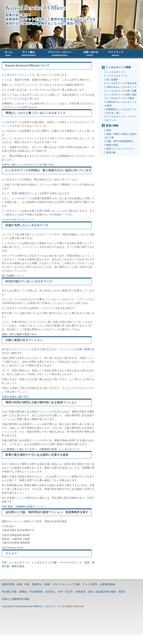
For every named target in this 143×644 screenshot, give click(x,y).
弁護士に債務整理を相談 (16, 599)
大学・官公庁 (65, 592)
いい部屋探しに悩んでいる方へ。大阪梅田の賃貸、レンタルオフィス (41, 449)
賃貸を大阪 (16, 397)
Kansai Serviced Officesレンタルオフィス (37, 606)
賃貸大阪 (111, 152)
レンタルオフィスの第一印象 (121, 91)
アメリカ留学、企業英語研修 (99, 584)
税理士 (122, 592)
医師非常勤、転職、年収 (16, 584)
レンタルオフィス (12, 75)
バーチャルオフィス (13, 220)
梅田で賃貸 (23, 334)
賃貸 (87, 349)
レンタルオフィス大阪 (44, 562)
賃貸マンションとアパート (120, 149)
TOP (4, 562)
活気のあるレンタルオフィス (121, 87)
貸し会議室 (8, 276)
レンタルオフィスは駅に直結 (121, 94)
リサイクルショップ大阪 (66, 584)
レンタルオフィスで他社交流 (121, 83)
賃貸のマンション (29, 193)
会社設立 (50, 592)
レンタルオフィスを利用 (16, 131)
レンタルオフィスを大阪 (33, 165)
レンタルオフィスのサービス (76, 259)
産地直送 (81, 592)
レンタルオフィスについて (32, 95)
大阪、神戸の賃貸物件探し (120, 141)
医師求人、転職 (41, 584)
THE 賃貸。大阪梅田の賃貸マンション (23, 507)
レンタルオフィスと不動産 (120, 98)
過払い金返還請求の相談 (102, 592)
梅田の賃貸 (18, 566)
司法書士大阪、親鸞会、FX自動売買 (22, 592)
